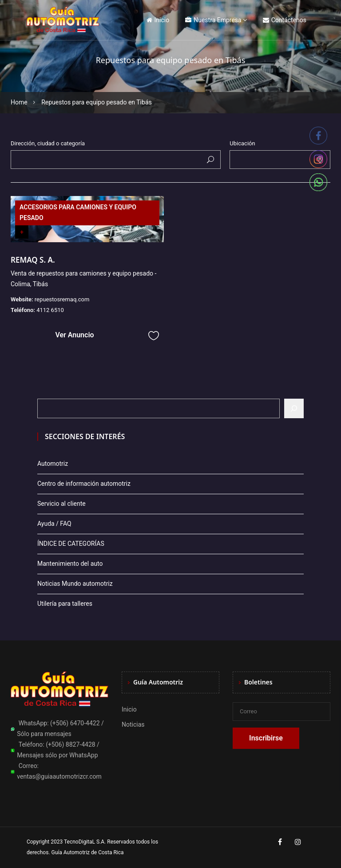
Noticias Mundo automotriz (75, 584)
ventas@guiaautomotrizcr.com (59, 776)
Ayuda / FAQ (54, 524)
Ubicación (242, 143)
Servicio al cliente (61, 504)
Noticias (133, 724)
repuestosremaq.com (62, 299)
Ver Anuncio (74, 335)
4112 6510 (50, 310)
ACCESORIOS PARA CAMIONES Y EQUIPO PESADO (78, 212)
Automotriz (53, 464)
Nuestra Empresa (213, 20)
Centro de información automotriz (84, 484)
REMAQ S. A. (33, 260)
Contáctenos (285, 20)
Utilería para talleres (65, 604)
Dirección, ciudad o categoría (48, 143)
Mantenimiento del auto (70, 564)
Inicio (158, 20)
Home (19, 102)
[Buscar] (294, 408)
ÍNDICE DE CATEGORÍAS (71, 544)
